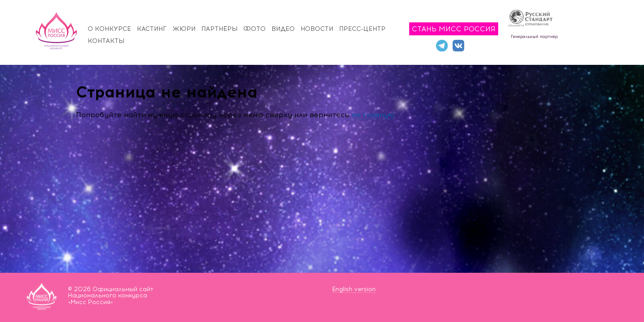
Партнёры (219, 29)
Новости (317, 29)
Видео (283, 29)
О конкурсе (109, 29)
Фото (254, 29)
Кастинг (152, 29)
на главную (373, 115)
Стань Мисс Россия (454, 29)
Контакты (106, 41)
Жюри (184, 29)
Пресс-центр (362, 29)
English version (354, 289)
